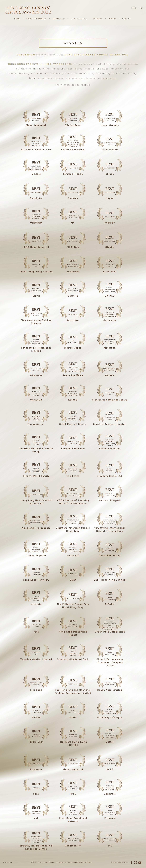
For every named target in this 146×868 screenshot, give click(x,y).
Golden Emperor (36, 556)
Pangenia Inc (36, 424)
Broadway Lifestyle (110, 718)
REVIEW (112, 19)
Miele (73, 718)
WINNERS (98, 19)
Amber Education (110, 449)
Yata (36, 632)
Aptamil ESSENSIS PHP (36, 150)
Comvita (73, 296)
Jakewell (110, 794)
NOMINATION (59, 19)
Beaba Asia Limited (110, 690)
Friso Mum (110, 272)
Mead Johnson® (36, 125)
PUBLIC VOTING (79, 19)
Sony (36, 794)
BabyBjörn (36, 198)
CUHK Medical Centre (73, 424)
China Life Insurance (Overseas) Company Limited (110, 663)
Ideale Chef (36, 742)
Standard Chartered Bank (73, 659)
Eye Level (73, 476)
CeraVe (110, 375)
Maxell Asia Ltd (73, 769)
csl (36, 818)
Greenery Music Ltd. (110, 476)
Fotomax (110, 818)
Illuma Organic (110, 125)
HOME (17, 19)
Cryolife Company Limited (110, 424)
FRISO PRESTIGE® (73, 150)
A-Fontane (73, 272)
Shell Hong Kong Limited (110, 580)
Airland (36, 718)
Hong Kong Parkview (36, 580)
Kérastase (36, 375)
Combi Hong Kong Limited (36, 272)
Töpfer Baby (73, 125)
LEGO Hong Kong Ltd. (36, 247)
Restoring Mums (73, 375)
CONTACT (127, 19)
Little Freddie (110, 150)
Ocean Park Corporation (110, 632)
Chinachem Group (110, 556)
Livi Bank (36, 690)
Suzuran (73, 198)
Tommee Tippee (73, 174)
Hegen (110, 198)
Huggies (110, 223)
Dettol (110, 742)
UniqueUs (36, 400)
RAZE (110, 769)
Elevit (36, 296)
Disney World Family (36, 476)
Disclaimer (8, 862)
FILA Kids (73, 247)
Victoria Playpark (110, 500)
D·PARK (110, 604)
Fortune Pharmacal (73, 449)
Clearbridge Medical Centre (110, 400)
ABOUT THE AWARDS (36, 19)
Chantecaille (73, 846)
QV (73, 223)
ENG (134, 8)
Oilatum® (36, 223)
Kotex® (73, 400)
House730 (73, 556)
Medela (36, 174)
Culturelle (110, 320)
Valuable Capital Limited (36, 659)
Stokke (110, 247)
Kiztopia (36, 604)
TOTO (73, 794)
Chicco (110, 174)
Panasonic (36, 769)
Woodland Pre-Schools (36, 528)
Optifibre (73, 320)
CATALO (110, 296)
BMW (73, 580)
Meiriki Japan (73, 348)
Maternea (110, 348)
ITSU (110, 846)
